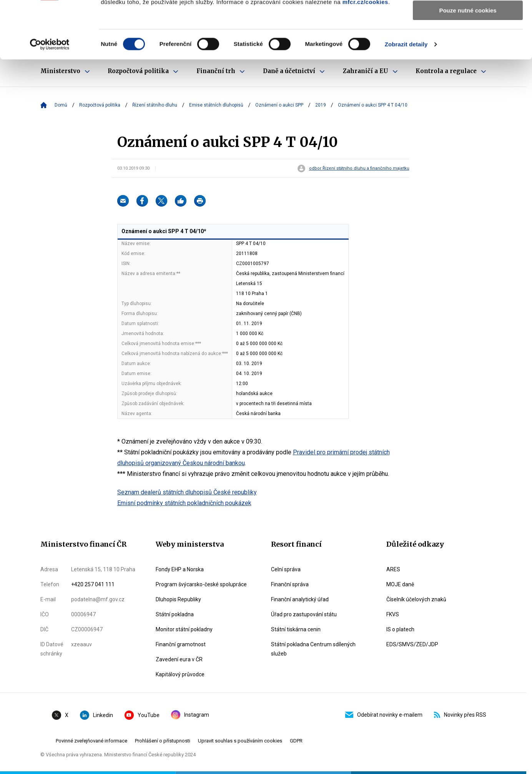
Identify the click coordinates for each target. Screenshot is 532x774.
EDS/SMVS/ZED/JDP (412, 644)
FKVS (393, 614)
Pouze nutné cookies (468, 64)
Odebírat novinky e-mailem (384, 715)
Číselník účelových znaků (416, 599)
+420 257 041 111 (93, 584)
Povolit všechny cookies (468, 19)
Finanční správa (290, 584)
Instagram (190, 715)
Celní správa (286, 569)
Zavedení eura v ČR (179, 659)
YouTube (142, 715)
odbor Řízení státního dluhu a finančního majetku (359, 168)
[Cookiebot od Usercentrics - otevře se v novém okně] (50, 98)
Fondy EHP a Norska (180, 569)
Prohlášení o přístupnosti (163, 741)
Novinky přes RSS (460, 715)
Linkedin (96, 715)
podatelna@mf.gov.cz (98, 599)
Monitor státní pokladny (184, 629)
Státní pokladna (175, 614)
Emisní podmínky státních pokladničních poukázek (184, 503)
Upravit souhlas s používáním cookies (240, 741)
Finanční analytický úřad (300, 599)
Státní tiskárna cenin (296, 629)
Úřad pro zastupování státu (304, 614)
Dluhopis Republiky (178, 599)
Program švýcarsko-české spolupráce (201, 584)
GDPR (296, 741)
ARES (393, 569)
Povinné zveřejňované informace (91, 741)
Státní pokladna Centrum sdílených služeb (313, 649)
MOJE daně (400, 584)
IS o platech (400, 629)
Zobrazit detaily (406, 98)
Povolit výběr (468, 42)
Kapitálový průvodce (180, 674)
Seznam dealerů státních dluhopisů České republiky (187, 492)
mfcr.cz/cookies (365, 56)
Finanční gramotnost (181, 644)
